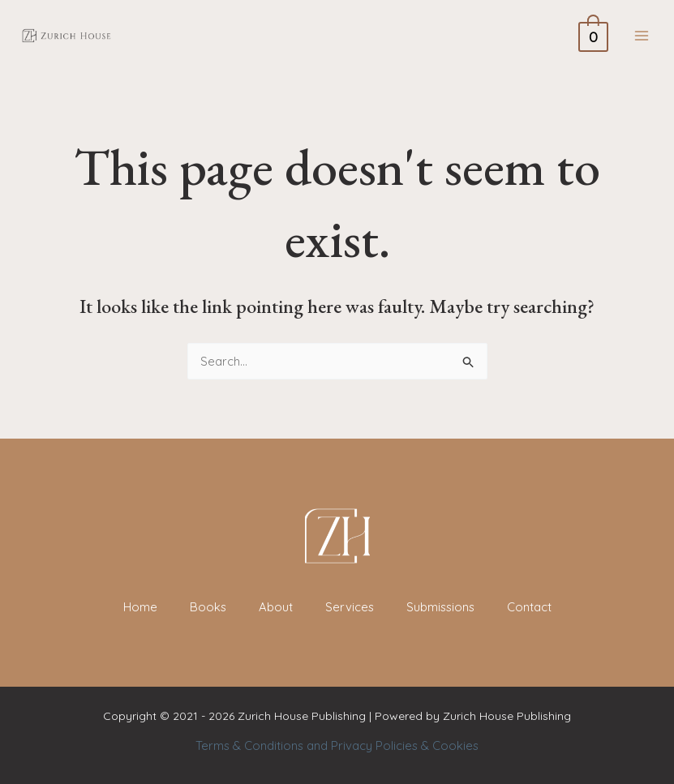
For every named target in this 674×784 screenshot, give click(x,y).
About (274, 607)
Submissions (441, 607)
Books (206, 607)
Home (138, 607)
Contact (531, 607)
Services (348, 607)
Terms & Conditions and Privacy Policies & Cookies (337, 745)
